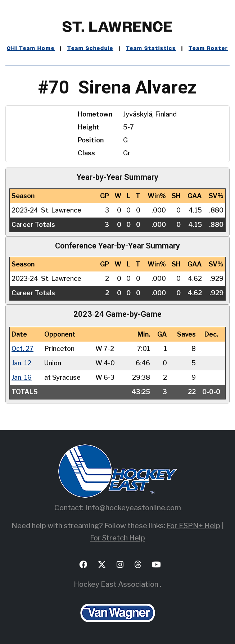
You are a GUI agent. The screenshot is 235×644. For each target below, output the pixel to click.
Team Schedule (90, 49)
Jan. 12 (21, 363)
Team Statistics (151, 49)
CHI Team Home (31, 49)
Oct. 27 (23, 349)
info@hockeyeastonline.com (134, 508)
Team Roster (208, 49)
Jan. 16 (22, 377)
